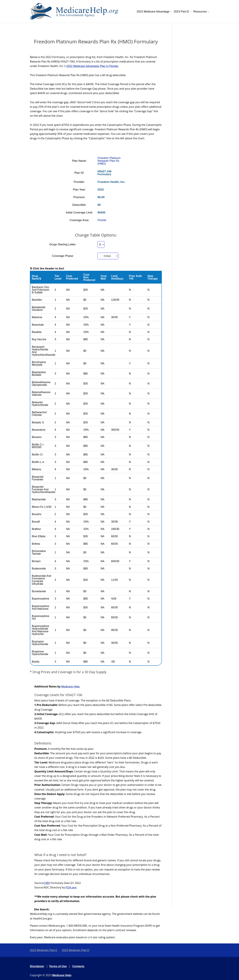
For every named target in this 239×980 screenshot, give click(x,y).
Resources (200, 12)
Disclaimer (37, 966)
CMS (47, 883)
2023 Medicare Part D (75, 950)
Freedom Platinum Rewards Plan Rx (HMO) (109, 161)
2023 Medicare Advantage (153, 12)
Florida (102, 220)
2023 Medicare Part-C (44, 950)
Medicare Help (62, 975)
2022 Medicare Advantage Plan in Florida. (92, 66)
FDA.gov (71, 888)
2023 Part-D (181, 12)
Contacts (78, 966)
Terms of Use (58, 966)
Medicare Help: (71, 687)
